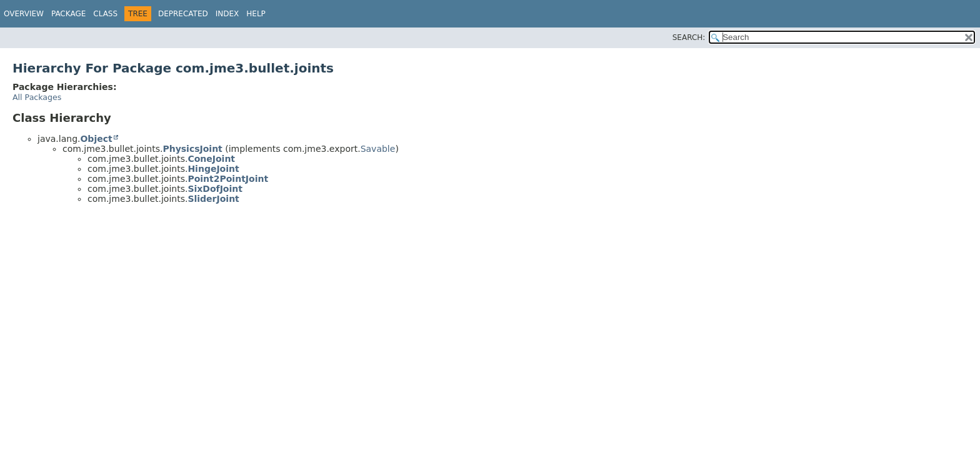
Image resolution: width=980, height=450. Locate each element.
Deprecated (183, 14)
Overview (24, 14)
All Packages (37, 97)
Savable (378, 149)
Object (96, 139)
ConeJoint (211, 159)
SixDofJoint (215, 189)
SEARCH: (689, 37)
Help (256, 14)
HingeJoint (213, 169)
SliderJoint (213, 199)
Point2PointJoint (228, 179)
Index (227, 14)
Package (68, 14)
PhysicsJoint (192, 149)
